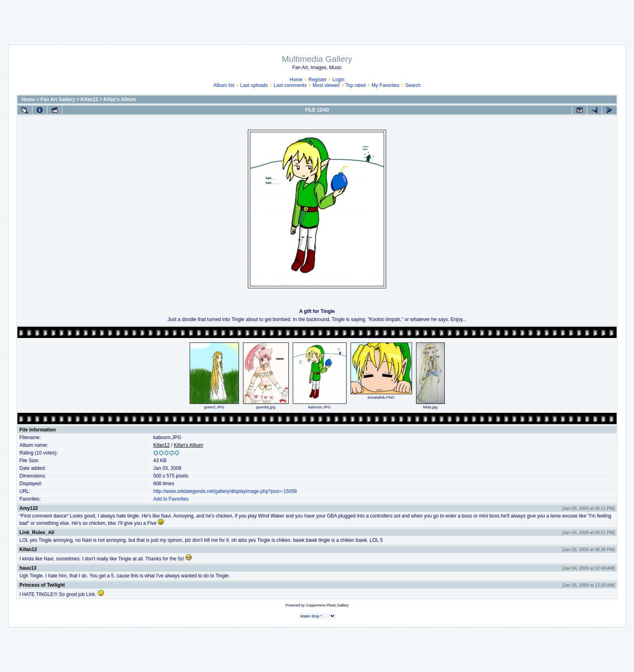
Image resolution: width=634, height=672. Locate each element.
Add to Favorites (171, 499)
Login (338, 80)
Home (296, 80)
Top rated (355, 85)
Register (318, 80)
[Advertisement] (317, 18)
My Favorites (386, 85)
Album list (224, 85)
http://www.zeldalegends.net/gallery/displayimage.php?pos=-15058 (225, 491)
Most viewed (326, 85)
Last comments (290, 85)
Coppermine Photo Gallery (327, 605)
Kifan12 (89, 99)
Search (413, 85)
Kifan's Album (120, 99)
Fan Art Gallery (58, 99)
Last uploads (254, 85)
